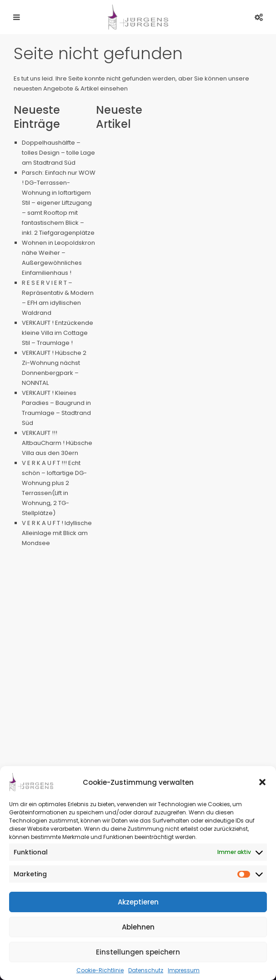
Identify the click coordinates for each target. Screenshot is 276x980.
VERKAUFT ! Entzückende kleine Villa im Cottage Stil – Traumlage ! (58, 333)
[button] (262, 782)
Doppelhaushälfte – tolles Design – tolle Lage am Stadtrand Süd (58, 153)
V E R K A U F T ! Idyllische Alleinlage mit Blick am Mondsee (57, 533)
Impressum (184, 970)
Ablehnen (138, 927)
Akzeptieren (138, 902)
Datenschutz (146, 970)
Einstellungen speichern (138, 952)
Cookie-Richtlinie (100, 970)
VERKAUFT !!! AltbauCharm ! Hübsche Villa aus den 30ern (57, 443)
